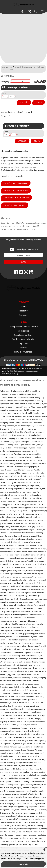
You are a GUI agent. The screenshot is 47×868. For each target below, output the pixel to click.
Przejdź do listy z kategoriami (16, 183)
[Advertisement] (23, 39)
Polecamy (23, 311)
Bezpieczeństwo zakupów (23, 339)
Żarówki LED (9, 70)
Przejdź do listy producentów (16, 191)
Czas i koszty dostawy (23, 335)
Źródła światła (39, 67)
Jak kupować (23, 331)
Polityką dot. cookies (9, 856)
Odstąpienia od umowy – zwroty (23, 327)
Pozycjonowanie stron (15, 240)
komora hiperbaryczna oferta (23, 368)
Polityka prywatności (23, 352)
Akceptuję (24, 864)
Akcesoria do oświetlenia (23, 67)
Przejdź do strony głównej (15, 205)
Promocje (23, 315)
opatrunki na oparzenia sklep (28, 371)
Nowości (23, 307)
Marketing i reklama (33, 240)
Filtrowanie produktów (15, 87)
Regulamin (23, 343)
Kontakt (23, 348)
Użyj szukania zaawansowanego (16, 198)
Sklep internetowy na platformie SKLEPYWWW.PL (24, 360)
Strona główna (7, 67)
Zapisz (23, 262)
